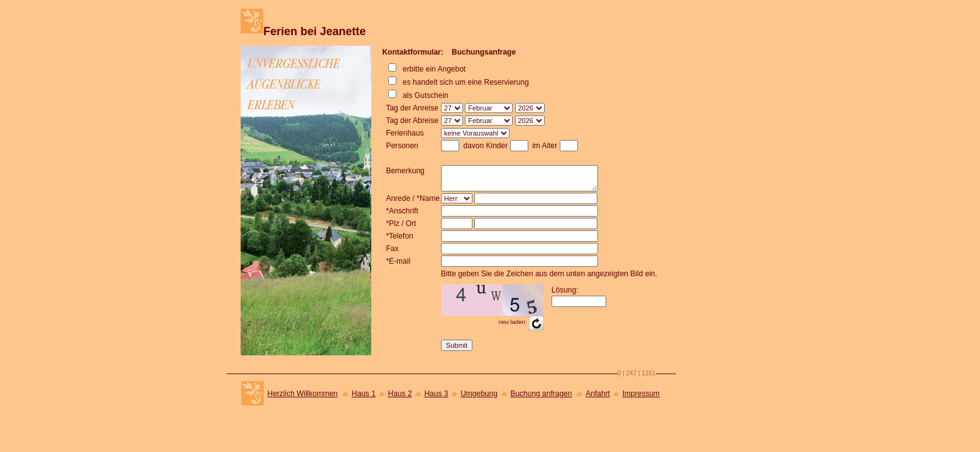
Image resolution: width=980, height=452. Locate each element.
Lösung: (565, 290)
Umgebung (479, 394)
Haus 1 (364, 394)
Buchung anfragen (541, 394)
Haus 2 (400, 394)
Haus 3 (436, 394)
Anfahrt (598, 394)
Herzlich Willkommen (303, 394)
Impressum (641, 394)
